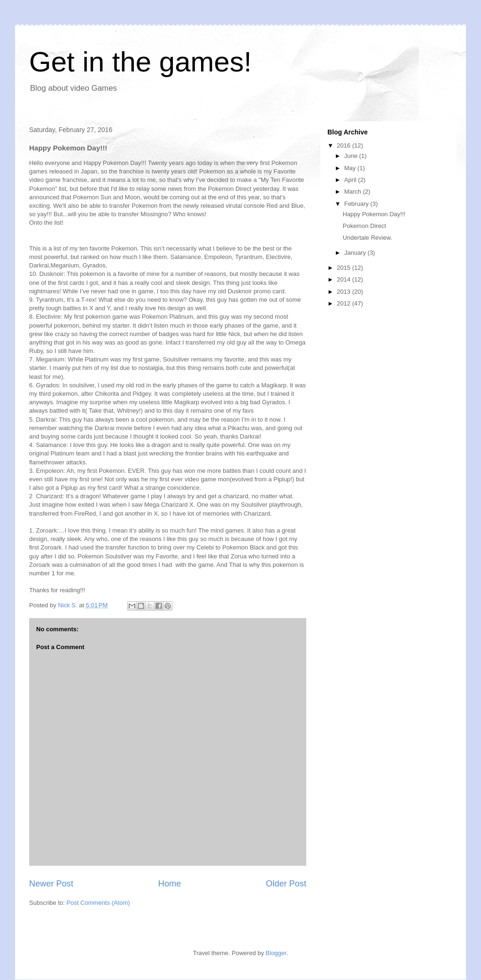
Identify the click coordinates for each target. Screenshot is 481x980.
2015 (345, 268)
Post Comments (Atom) (98, 903)
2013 (345, 292)
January (356, 253)
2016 (345, 145)
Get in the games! (140, 62)
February (357, 204)
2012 (345, 303)
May (351, 168)
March (354, 192)
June (352, 156)
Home (170, 884)
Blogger (276, 953)
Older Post (286, 884)
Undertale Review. (367, 238)
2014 (345, 279)
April (351, 180)
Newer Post (51, 884)
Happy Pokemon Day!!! (374, 214)
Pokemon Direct (364, 226)
